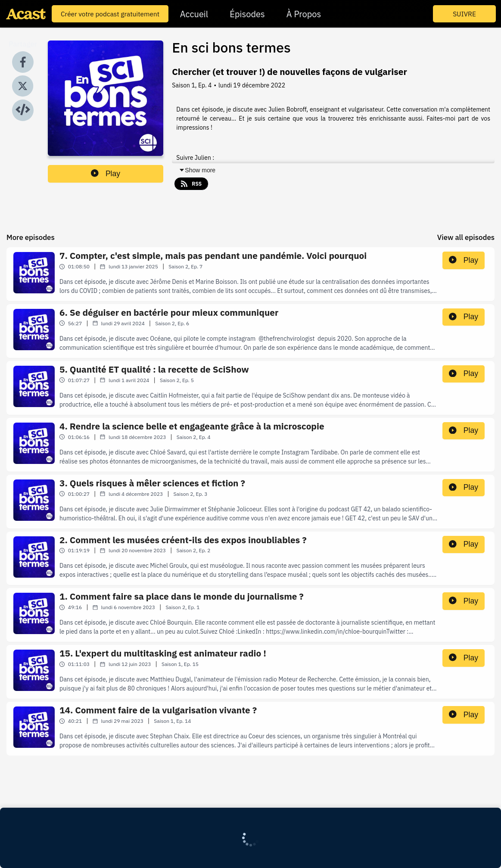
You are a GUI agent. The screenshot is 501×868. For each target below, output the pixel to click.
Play (106, 174)
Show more (197, 170)
